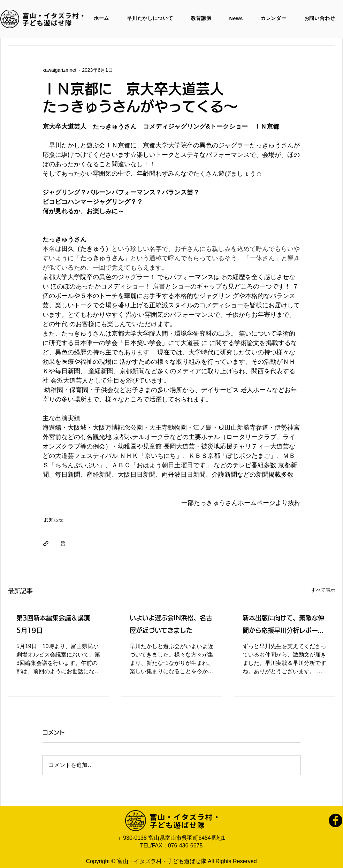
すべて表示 (323, 590)
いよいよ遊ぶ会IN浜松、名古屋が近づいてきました (171, 624)
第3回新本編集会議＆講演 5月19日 (56, 624)
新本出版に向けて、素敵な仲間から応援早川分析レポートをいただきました (283, 626)
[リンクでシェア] (46, 543)
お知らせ (54, 520)
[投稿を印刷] (63, 543)
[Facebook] (336, 820)
